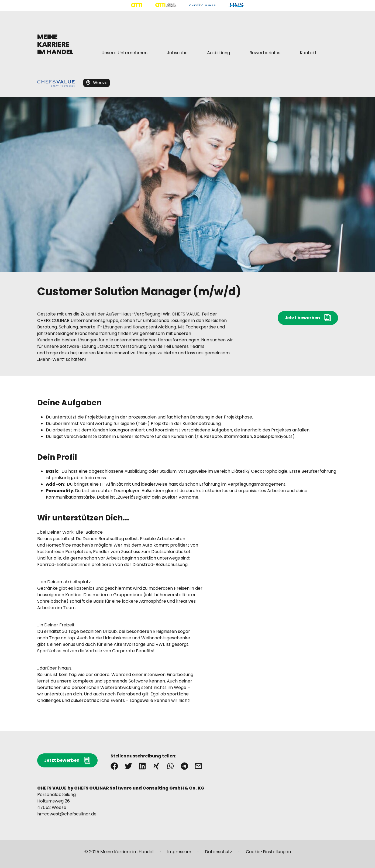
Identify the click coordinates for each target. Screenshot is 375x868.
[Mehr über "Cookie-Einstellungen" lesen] (268, 854)
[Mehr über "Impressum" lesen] (179, 854)
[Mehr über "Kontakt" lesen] (308, 53)
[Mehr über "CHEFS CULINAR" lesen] (202, 5)
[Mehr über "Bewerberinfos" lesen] (265, 53)
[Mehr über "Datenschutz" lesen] (219, 854)
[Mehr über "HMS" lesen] (236, 5)
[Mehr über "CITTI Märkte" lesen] (166, 5)
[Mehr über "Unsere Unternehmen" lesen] (124, 53)
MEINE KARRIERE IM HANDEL (55, 44)
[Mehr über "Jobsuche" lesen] (177, 53)
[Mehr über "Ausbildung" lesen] (219, 53)
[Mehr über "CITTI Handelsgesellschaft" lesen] (137, 5)
